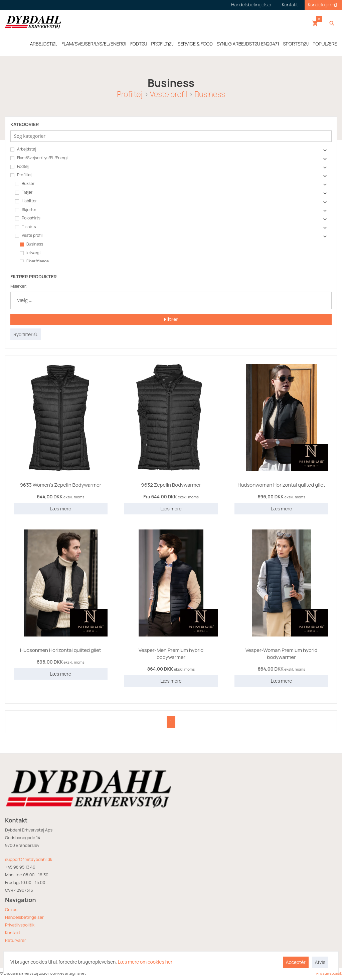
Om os (11, 909)
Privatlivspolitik (20, 925)
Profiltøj (130, 94)
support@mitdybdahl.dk (29, 859)
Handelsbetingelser (24, 917)
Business (210, 94)
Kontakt (13, 933)
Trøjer (24, 192)
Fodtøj (20, 167)
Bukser (25, 184)
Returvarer (16, 940)
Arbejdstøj (23, 149)
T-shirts (26, 227)
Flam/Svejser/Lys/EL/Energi (39, 158)
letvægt (30, 253)
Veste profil (168, 94)
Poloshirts (28, 218)
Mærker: (19, 286)
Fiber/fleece (34, 261)
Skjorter (26, 210)
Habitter (26, 201)
